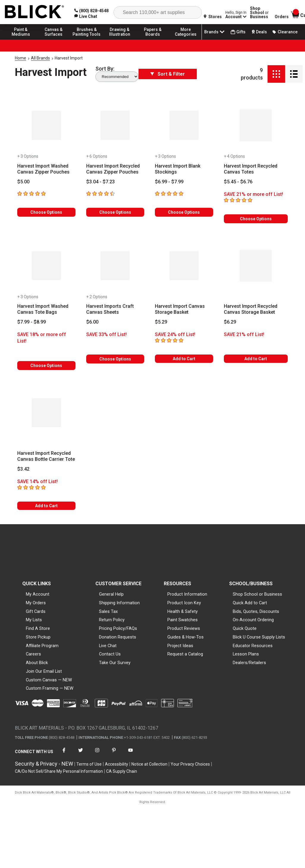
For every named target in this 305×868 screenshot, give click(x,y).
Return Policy (112, 620)
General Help (111, 594)
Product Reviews (184, 628)
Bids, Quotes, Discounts (256, 611)
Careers (33, 654)
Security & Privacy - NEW (44, 764)
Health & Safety (183, 611)
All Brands (40, 58)
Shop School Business (259, 13)
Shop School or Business (257, 594)
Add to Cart (184, 359)
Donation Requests (118, 637)
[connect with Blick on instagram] (97, 754)
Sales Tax (108, 611)
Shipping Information (119, 603)
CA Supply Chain (122, 771)
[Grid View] (276, 74)
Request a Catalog (185, 654)
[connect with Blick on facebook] (64, 754)
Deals (259, 32)
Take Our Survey (115, 663)
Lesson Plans (246, 654)
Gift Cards (36, 611)
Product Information (187, 594)
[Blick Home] (34, 12)
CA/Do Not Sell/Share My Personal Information (59, 771)
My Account (38, 594)
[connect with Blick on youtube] (131, 754)
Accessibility (117, 764)
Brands (215, 32)
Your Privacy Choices (190, 764)
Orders (282, 17)
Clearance (285, 32)
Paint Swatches (183, 620)
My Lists (34, 620)
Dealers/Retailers (249, 663)
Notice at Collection (149, 764)
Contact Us (110, 654)
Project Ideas (180, 646)
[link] (86, 16)
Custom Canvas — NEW (49, 680)
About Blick (37, 663)
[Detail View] (294, 74)
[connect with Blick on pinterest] (114, 754)
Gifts (238, 32)
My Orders (36, 603)
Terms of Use (89, 764)
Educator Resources (253, 646)
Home (21, 58)
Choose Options (46, 212)
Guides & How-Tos (185, 637)
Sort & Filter (168, 74)
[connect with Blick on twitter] (81, 754)
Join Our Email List (44, 671)
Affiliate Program (42, 646)
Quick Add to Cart (250, 603)
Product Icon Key (184, 603)
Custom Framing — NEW (50, 688)
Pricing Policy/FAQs (118, 628)
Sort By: (105, 69)
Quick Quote (245, 628)
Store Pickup (38, 637)
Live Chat (108, 646)
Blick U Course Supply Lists (259, 637)
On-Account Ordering (253, 620)
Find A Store (38, 628)
